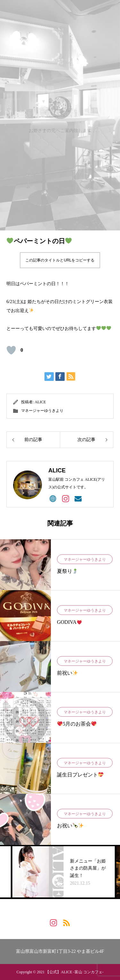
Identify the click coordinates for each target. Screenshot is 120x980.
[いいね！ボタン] (11, 350)
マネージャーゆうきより (42, 411)
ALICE (40, 402)
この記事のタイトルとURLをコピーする (60, 260)
